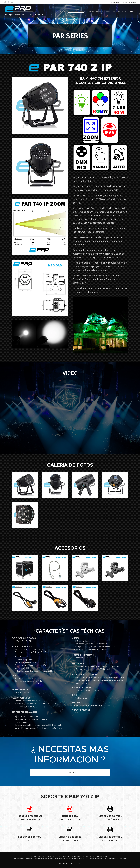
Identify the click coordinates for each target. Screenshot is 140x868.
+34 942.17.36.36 (130, 2)
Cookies (79, 863)
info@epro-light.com (114, 2)
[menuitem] (61, 11)
